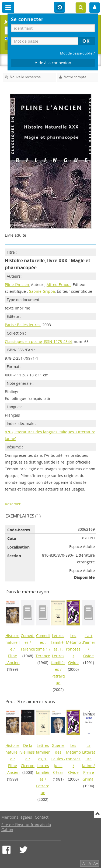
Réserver (13, 504)
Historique (60, 8)
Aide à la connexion (53, 63)
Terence (28, 649)
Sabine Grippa (42, 291)
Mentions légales (17, 817)
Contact (42, 817)
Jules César (58, 769)
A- (84, 863)
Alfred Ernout (59, 285)
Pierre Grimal (88, 776)
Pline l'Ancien (17, 285)
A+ (96, 863)
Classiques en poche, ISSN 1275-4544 (38, 341)
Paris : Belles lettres (23, 325)
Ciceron (28, 766)
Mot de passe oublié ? (77, 53)
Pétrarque (58, 679)
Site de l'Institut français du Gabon (26, 827)
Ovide (73, 663)
